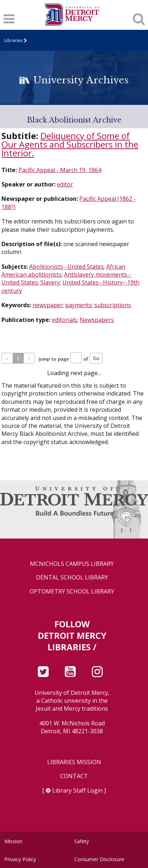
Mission (13, 841)
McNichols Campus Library (72, 564)
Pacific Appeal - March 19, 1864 (60, 170)
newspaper (48, 305)
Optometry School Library (72, 592)
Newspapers (97, 320)
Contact (74, 776)
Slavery (50, 282)
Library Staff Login (77, 790)
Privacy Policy (20, 859)
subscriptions (113, 305)
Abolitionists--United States (66, 267)
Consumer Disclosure (99, 859)
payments (79, 305)
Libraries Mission (74, 762)
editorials (64, 320)
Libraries (14, 40)
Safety (82, 841)
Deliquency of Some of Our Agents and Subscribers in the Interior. (70, 144)
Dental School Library (72, 578)
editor (65, 184)
